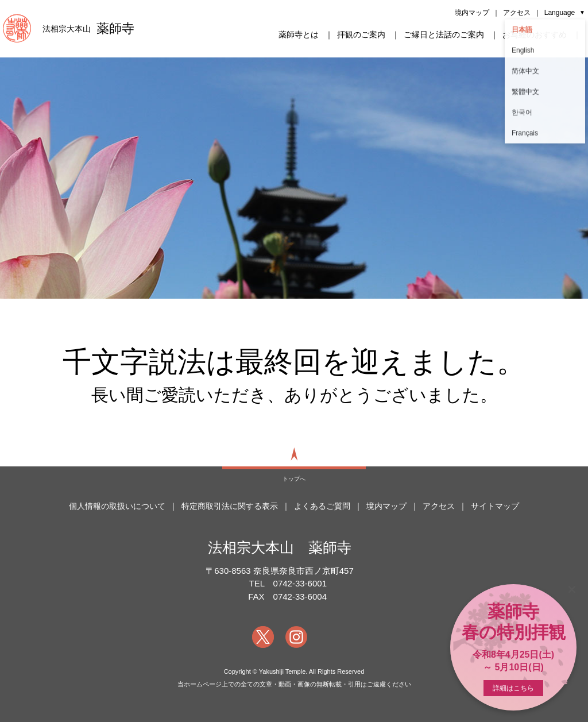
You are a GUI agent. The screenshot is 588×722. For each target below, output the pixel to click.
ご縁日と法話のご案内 (444, 34)
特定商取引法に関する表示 (230, 506)
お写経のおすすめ (535, 34)
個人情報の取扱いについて (117, 506)
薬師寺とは (299, 34)
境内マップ (472, 13)
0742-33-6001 (300, 583)
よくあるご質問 (322, 506)
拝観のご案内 (361, 34)
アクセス (517, 13)
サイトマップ (495, 506)
